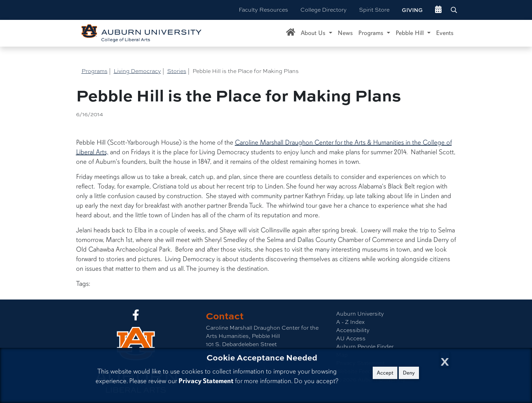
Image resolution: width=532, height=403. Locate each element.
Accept (385, 373)
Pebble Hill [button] (411, 33)
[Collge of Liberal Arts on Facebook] (136, 317)
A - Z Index (350, 322)
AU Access (351, 338)
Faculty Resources (263, 10)
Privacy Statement (206, 381)
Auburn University (360, 314)
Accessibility (353, 330)
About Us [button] (314, 33)
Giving (412, 10)
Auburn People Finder (365, 347)
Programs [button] (372, 33)
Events (445, 33)
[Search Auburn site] (455, 10)
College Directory (324, 10)
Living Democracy (137, 71)
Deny (409, 373)
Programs (95, 71)
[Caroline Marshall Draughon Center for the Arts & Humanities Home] (291, 33)
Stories (177, 71)
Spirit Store (374, 10)
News (345, 33)
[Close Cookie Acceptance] (445, 360)
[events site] (438, 10)
